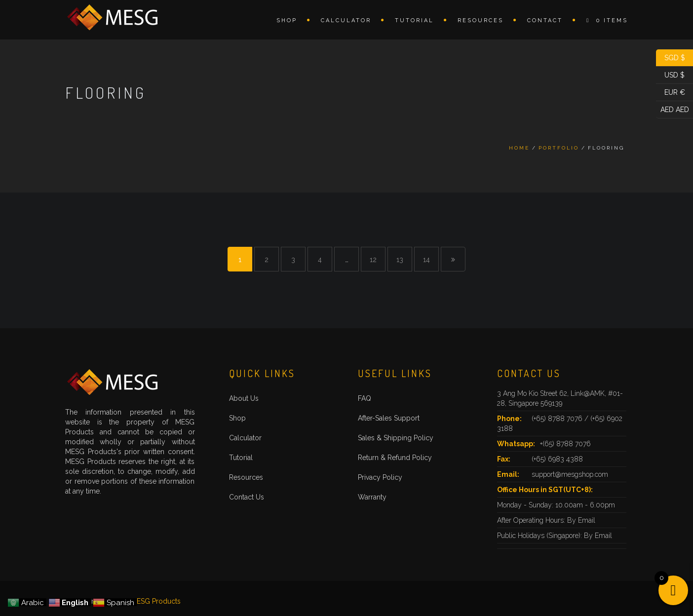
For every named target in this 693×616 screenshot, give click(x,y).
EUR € (671, 93)
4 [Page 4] (320, 260)
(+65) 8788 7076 (558, 419)
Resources (481, 20)
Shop (287, 20)
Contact (545, 20)
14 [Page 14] (426, 260)
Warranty (372, 497)
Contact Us (247, 497)
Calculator (346, 20)
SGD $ (671, 58)
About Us (244, 398)
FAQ (365, 398)
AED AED (673, 110)
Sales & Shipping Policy (396, 438)
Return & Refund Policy (395, 458)
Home (519, 148)
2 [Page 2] (267, 260)
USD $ (670, 75)
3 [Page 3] (293, 260)
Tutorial (414, 20)
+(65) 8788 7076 (565, 444)
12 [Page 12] (373, 260)
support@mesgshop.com (570, 474)
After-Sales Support (389, 418)
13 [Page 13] (400, 260)
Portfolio (559, 148)
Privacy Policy (380, 477)
